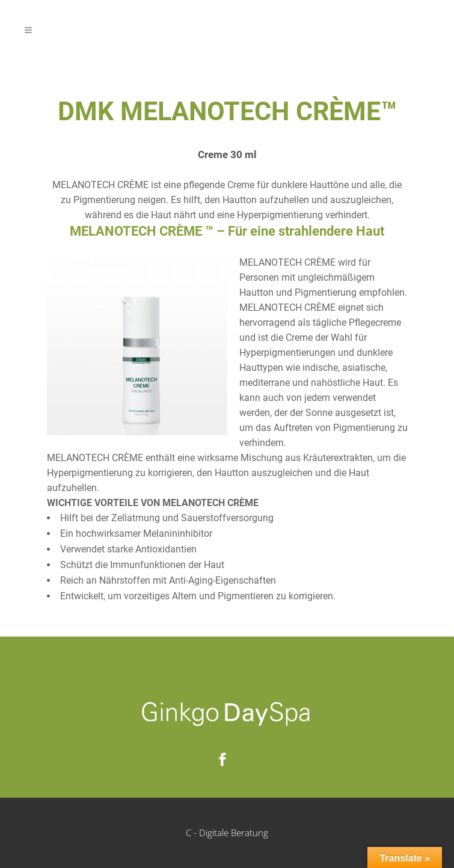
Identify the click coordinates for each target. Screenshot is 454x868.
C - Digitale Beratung (227, 833)
